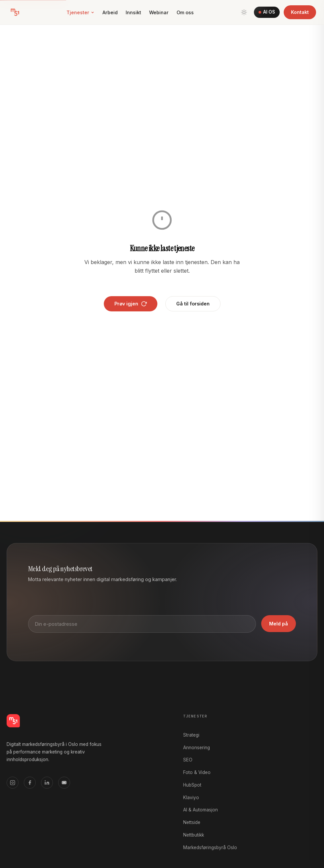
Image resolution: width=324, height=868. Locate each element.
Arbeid (110, 12)
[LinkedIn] (47, 783)
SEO (188, 760)
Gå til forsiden (193, 304)
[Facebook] (30, 783)
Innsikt (133, 12)
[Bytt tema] (244, 12)
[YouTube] (64, 783)
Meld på (279, 624)
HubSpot (192, 785)
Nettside (192, 822)
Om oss (185, 12)
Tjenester (81, 12)
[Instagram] (13, 783)
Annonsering (197, 748)
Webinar (159, 12)
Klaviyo (191, 798)
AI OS (267, 12)
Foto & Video (197, 772)
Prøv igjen (131, 304)
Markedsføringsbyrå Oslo (210, 847)
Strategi (191, 735)
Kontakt (300, 12)
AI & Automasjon (201, 810)
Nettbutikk (194, 835)
